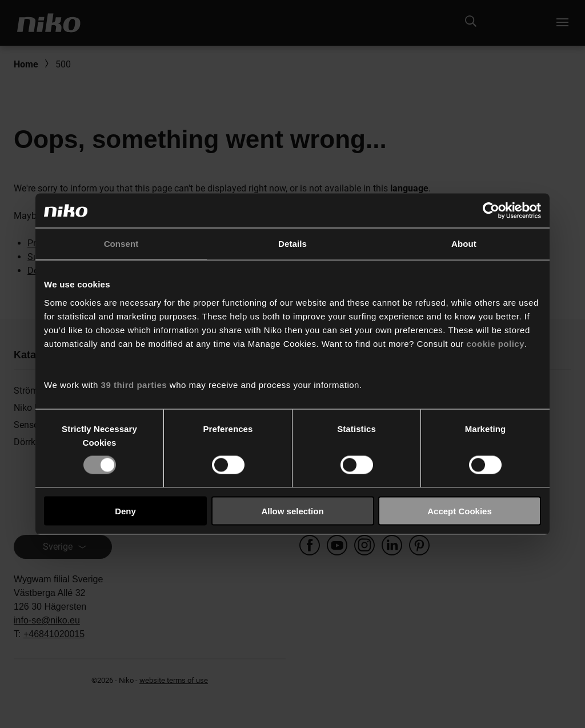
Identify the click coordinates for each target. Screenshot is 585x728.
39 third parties (134, 384)
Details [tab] (292, 244)
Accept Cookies (460, 511)
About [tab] (464, 244)
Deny (125, 511)
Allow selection (292, 511)
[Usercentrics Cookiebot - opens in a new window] (491, 211)
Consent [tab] (121, 244)
